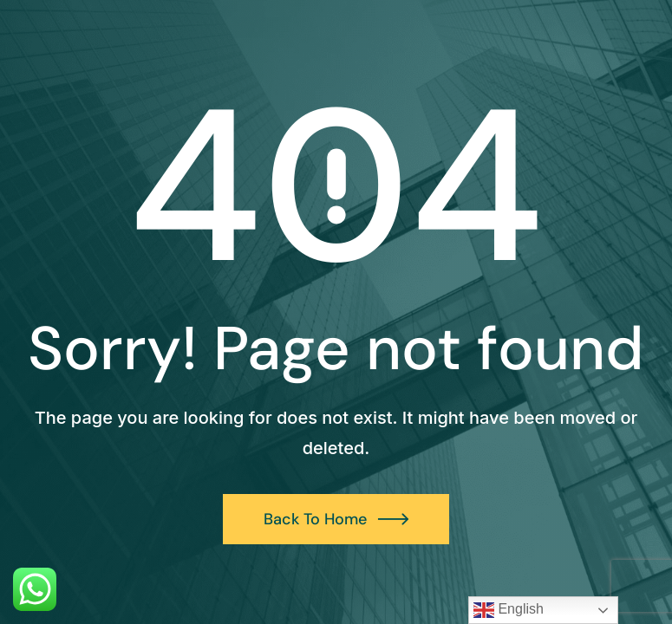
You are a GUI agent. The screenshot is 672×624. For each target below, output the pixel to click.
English (509, 610)
